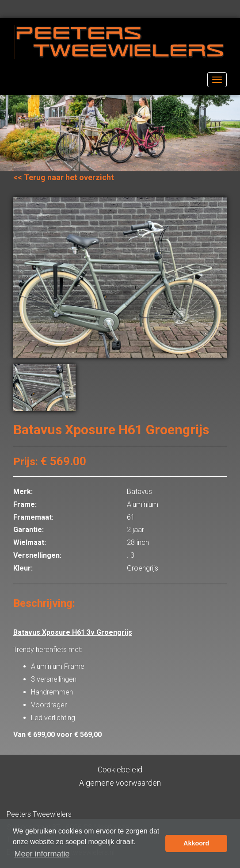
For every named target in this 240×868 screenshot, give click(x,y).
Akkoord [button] (196, 843)
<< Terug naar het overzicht (64, 177)
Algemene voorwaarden (120, 783)
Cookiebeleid (120, 770)
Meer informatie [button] (42, 854)
